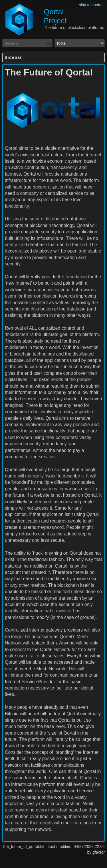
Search (50, 43)
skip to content (92, 5)
